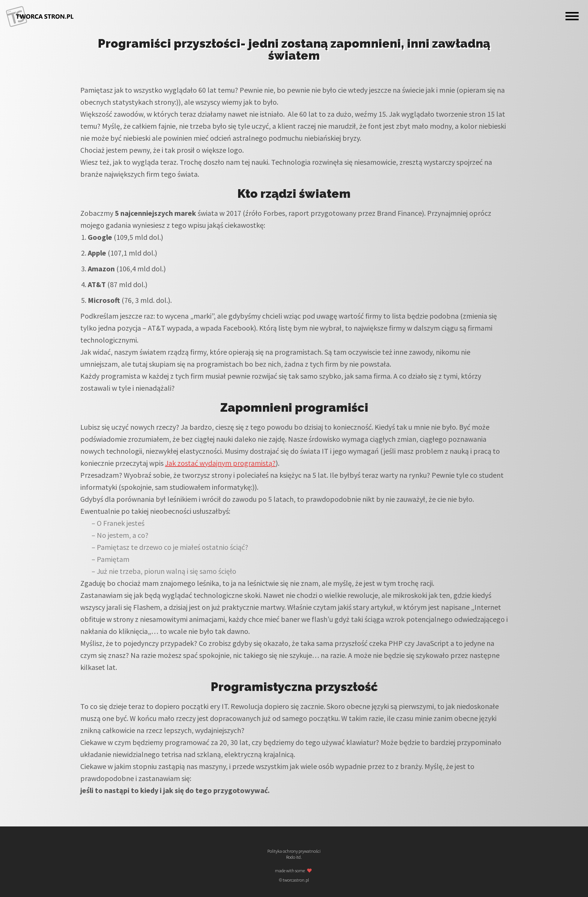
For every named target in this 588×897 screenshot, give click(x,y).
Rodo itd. (294, 857)
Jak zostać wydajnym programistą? (220, 463)
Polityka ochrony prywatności (294, 851)
